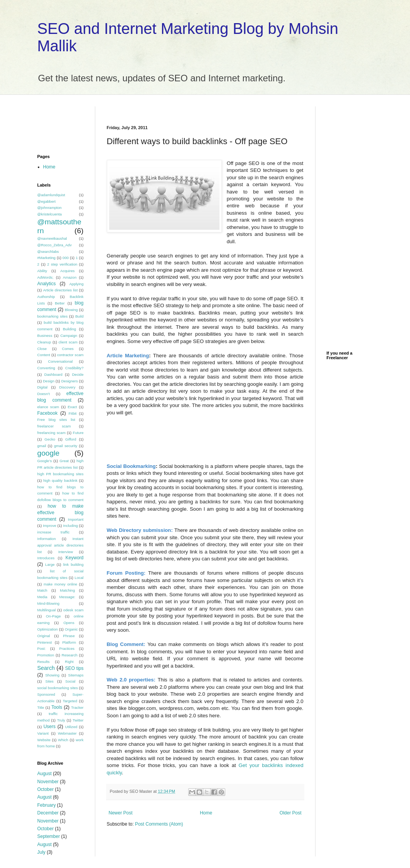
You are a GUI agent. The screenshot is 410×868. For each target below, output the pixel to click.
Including (70, 526)
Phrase (69, 636)
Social (70, 681)
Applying (77, 284)
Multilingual (47, 610)
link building (73, 564)
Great (64, 461)
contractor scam (70, 355)
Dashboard (53, 374)
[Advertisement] (197, 109)
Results (44, 662)
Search (46, 668)
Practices (67, 648)
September (49, 836)
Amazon (70, 277)
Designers (70, 381)
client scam (68, 342)
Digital (43, 387)
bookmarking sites (53, 316)
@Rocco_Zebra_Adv (55, 245)
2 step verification (62, 264)
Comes (68, 349)
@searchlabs (48, 251)
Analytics (47, 284)
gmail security (66, 446)
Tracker (77, 707)
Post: (42, 648)
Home (206, 813)
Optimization (48, 629)
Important (76, 519)
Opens (69, 623)
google (49, 453)
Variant (43, 733)
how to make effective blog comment (61, 513)
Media (42, 597)
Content (44, 355)
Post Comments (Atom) (159, 824)
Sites (50, 681)
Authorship (46, 297)
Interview (66, 552)
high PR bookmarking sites (61, 474)
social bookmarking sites (58, 688)
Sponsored (46, 694)
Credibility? (74, 368)
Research (70, 655)
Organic (71, 629)
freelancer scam (54, 426)
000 (66, 258)
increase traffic (54, 532)
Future (78, 433)
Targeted (70, 701)
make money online (60, 584)
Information (47, 539)
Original (44, 636)
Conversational (61, 361)
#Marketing (46, 258)
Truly (61, 720)
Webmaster (67, 733)
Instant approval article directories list (61, 545)
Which (63, 740)
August (45, 774)
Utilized (71, 727)
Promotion (46, 655)
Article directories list (61, 290)
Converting (46, 368)
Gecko (50, 439)
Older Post (291, 813)
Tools (57, 707)
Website (44, 740)
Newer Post (121, 813)
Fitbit (73, 413)
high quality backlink (60, 480)
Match (42, 590)
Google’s (45, 461)
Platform (69, 642)
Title (41, 707)
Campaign (69, 336)
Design (49, 381)
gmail (42, 446)
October (46, 789)
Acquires (67, 271)
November (48, 782)
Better (60, 303)
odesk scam (73, 610)
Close (42, 349)
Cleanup (44, 342)
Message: (67, 597)
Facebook (48, 413)
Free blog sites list (57, 420)
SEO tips (74, 668)
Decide (78, 374)
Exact (72, 407)
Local (79, 578)
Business (45, 336)
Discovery (67, 387)
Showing (52, 675)
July (41, 852)
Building (69, 329)
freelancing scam (51, 433)
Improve (50, 526)
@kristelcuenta (50, 214)
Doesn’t (44, 394)
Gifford (71, 439)
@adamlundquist (51, 195)
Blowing (71, 310)
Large (50, 564)
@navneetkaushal (52, 238)
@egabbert (47, 201)
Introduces (46, 558)
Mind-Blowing (49, 603)
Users (50, 727)
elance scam (48, 407)
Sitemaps (76, 675)
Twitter (78, 720)
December (48, 813)
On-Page (53, 616)
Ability (42, 271)
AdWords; (46, 277)
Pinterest (45, 642)
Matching (67, 590)
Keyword (75, 558)
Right (69, 662)
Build (79, 316)
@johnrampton (50, 208)
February (47, 805)
